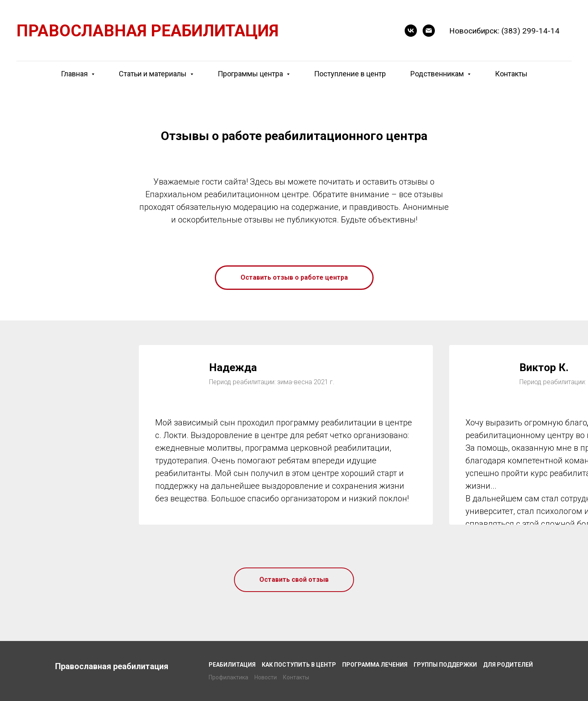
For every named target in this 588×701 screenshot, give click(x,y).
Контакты (511, 74)
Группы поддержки (445, 665)
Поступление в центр (350, 74)
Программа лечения (375, 665)
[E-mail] (429, 31)
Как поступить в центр (299, 665)
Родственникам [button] (438, 74)
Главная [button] (75, 74)
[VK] (411, 31)
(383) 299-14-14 (530, 31)
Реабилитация (232, 665)
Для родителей (508, 665)
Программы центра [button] (251, 74)
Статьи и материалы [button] (154, 74)
